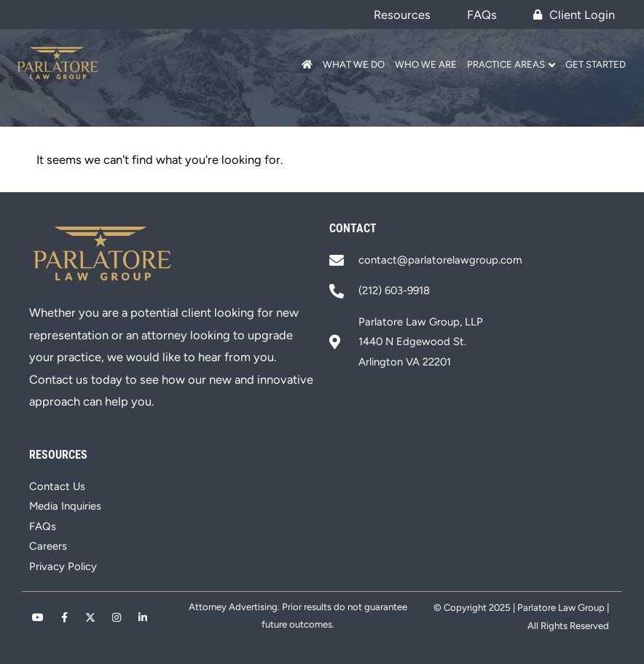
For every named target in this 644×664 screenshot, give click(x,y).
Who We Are (426, 64)
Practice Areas (506, 64)
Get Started (596, 64)
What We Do (354, 64)
